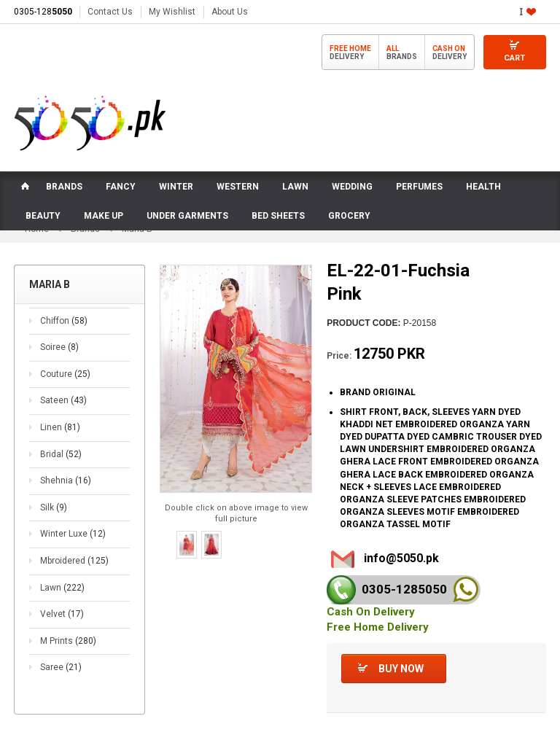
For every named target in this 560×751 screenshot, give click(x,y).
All (393, 48)
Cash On (449, 48)
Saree (61, 667)
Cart (514, 58)
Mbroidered (74, 561)
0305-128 (43, 12)
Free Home (350, 48)
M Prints (68, 641)
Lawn (62, 588)
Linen (60, 427)
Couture (65, 374)
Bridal (61, 454)
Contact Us (110, 12)
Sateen (63, 400)
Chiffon (64, 321)
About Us (230, 12)
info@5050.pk (401, 558)
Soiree (59, 347)
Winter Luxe (73, 534)
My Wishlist (172, 12)
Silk (54, 507)
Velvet (62, 614)
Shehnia (66, 480)
